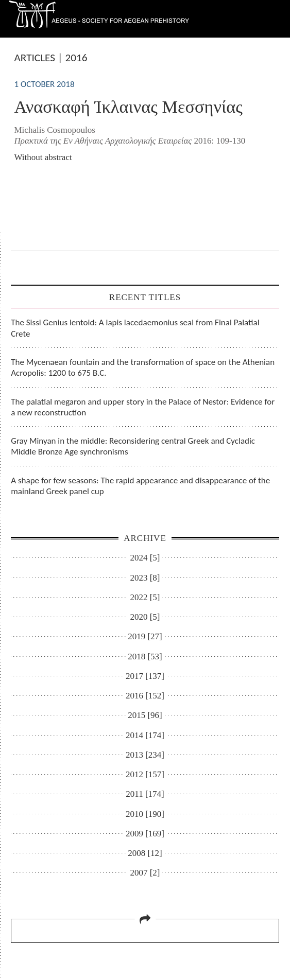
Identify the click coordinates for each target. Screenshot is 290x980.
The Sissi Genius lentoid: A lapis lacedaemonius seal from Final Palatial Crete (135, 328)
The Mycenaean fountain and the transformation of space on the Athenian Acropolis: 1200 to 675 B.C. (143, 367)
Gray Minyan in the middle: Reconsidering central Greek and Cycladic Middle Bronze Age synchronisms (133, 446)
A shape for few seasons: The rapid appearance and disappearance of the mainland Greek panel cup (140, 486)
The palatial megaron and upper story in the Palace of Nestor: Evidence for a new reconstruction (143, 407)
